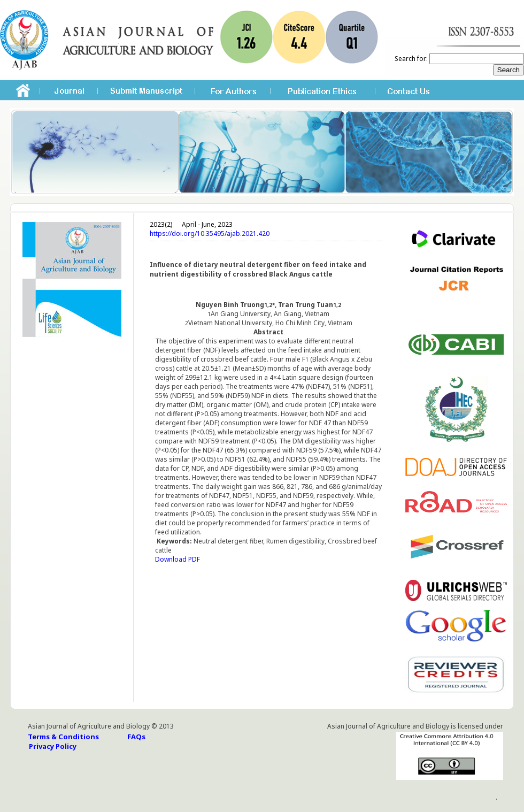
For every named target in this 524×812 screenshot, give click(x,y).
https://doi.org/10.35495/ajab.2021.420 (210, 233)
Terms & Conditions (63, 737)
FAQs (136, 737)
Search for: (411, 59)
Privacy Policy (53, 746)
